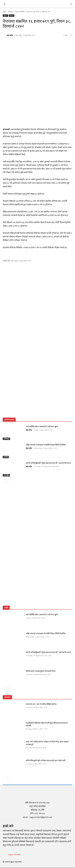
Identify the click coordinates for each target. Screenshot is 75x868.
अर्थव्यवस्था (6, 439)
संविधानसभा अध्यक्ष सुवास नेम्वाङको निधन (41, 671)
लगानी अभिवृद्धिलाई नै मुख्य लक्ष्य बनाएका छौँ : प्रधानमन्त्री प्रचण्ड (48, 463)
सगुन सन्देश (10, 35)
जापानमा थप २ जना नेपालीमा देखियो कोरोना (41, 704)
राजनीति (6, 457)
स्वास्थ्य (12, 16)
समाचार (10, 12)
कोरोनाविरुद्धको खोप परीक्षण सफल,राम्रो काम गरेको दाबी (46, 760)
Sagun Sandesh (14, 854)
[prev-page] (4, 481)
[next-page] (9, 481)
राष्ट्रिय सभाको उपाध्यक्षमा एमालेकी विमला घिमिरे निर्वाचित (46, 445)
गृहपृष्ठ (5, 12)
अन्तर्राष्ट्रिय (6, 475)
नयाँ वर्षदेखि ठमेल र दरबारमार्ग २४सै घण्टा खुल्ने (42, 427)
